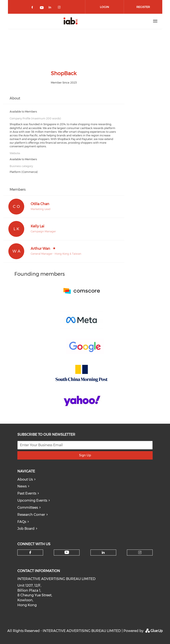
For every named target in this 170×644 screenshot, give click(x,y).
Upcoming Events (32, 500)
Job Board (26, 529)
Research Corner (31, 515)
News (22, 486)
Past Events (27, 493)
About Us (25, 479)
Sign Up (85, 455)
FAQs (22, 522)
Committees (28, 508)
